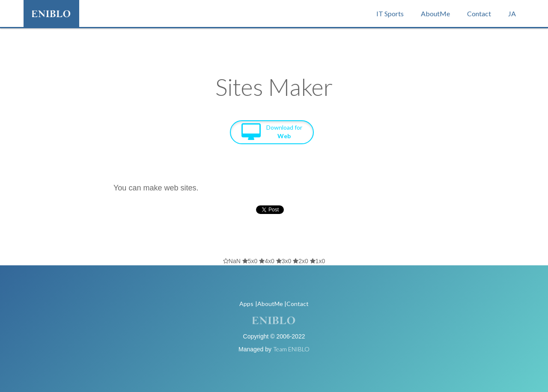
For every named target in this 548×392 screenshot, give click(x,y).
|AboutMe (269, 304)
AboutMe (435, 13)
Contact (479, 13)
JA (512, 13)
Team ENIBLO (291, 349)
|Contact (296, 304)
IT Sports (390, 13)
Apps (246, 304)
